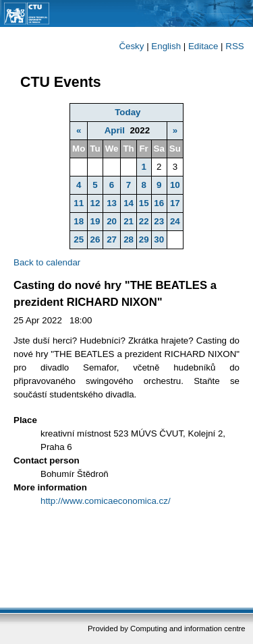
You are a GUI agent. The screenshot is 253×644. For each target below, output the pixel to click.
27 (112, 239)
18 (79, 221)
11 (79, 203)
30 (159, 239)
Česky (131, 46)
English (166, 46)
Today (128, 112)
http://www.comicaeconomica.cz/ (106, 501)
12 (95, 203)
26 (95, 239)
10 (175, 185)
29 (144, 239)
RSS (234, 46)
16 (159, 203)
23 (159, 221)
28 (129, 239)
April (115, 130)
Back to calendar (47, 262)
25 (79, 239)
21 (129, 221)
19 (95, 221)
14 (129, 203)
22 (144, 221)
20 (112, 221)
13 (112, 203)
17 (175, 203)
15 (144, 203)
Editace (203, 46)
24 (175, 221)
